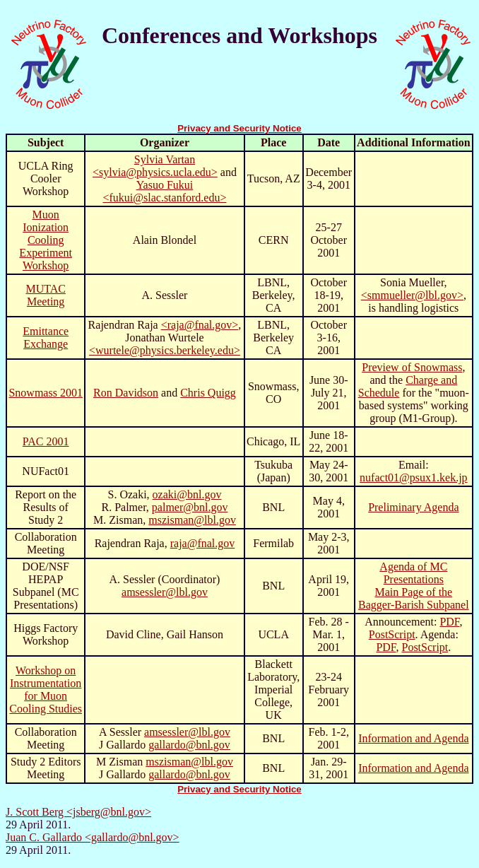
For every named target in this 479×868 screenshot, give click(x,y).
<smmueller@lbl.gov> (412, 295)
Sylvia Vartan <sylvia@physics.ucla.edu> (155, 166)
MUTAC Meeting (46, 295)
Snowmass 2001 (45, 393)
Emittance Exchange (46, 338)
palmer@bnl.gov (190, 507)
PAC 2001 (46, 441)
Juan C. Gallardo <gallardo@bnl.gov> (93, 837)
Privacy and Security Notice (239, 128)
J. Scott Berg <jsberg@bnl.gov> (78, 812)
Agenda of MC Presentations (413, 573)
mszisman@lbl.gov (192, 520)
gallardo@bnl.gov (189, 745)
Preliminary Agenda (413, 507)
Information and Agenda (413, 738)
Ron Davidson (126, 393)
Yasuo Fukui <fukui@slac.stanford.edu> (164, 191)
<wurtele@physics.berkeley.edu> (165, 350)
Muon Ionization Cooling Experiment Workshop (46, 240)
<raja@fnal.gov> (200, 325)
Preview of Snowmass (412, 367)
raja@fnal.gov (203, 543)
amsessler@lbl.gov (165, 592)
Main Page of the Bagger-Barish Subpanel (414, 598)
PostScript (392, 634)
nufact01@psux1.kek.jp (413, 477)
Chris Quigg (208, 393)
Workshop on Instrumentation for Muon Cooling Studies (46, 690)
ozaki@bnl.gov (187, 494)
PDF (449, 622)
